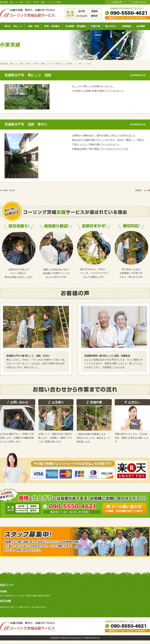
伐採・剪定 (34, 26)
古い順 (147, 190)
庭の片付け (111, 26)
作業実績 (126, 26)
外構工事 (95, 26)
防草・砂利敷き (52, 26)
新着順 (138, 190)
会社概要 (141, 26)
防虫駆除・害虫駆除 (76, 26)
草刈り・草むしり (13, 26)
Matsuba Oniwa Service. (72, 638)
